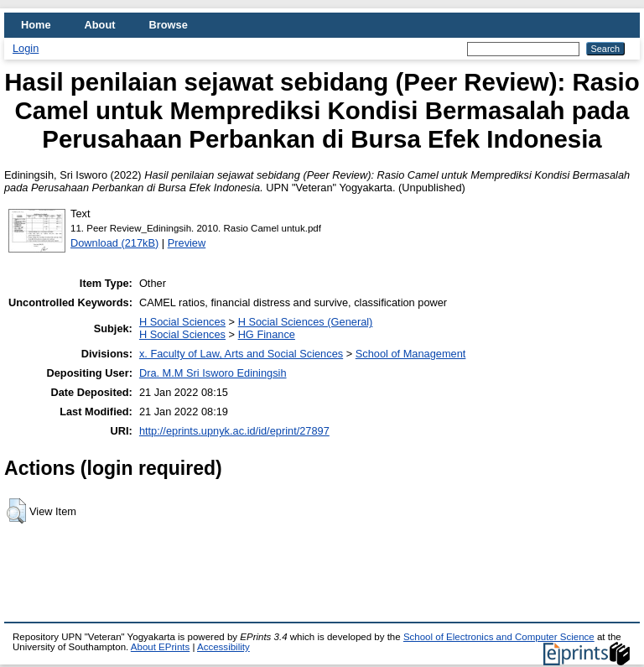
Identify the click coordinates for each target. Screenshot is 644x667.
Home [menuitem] (36, 25)
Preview (187, 243)
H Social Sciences (182, 322)
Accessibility (223, 647)
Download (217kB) (114, 243)
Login (26, 48)
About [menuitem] (100, 25)
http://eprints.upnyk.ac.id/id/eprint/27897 (234, 431)
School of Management (411, 354)
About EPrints (160, 647)
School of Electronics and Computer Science (499, 637)
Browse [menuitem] (169, 25)
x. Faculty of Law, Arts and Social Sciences (241, 354)
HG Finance (267, 334)
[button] (16, 511)
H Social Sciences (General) (306, 322)
